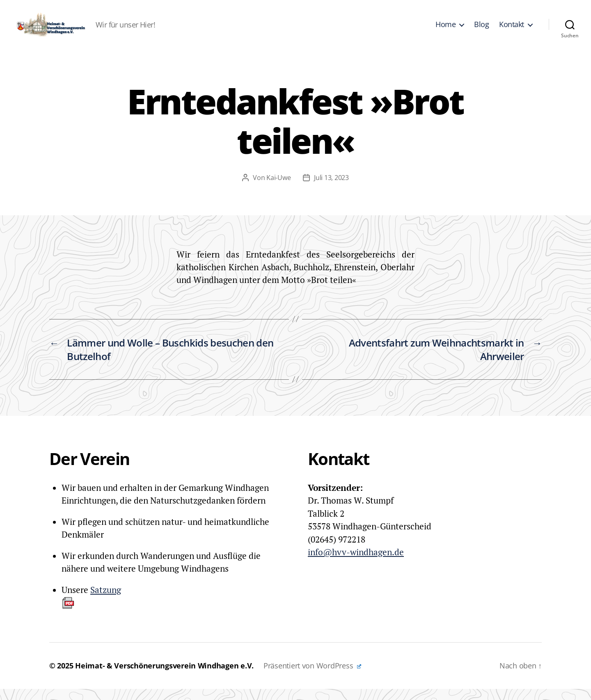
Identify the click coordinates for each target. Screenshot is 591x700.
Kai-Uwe (278, 188)
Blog (481, 30)
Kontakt (512, 30)
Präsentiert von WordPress (312, 677)
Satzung (91, 608)
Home (446, 30)
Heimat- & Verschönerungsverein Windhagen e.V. (164, 677)
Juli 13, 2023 (331, 188)
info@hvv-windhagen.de (356, 563)
